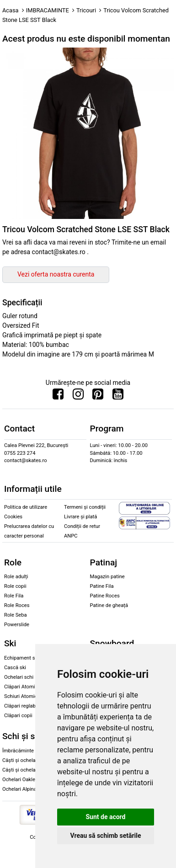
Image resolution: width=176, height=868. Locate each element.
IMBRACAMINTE (48, 10)
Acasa (11, 10)
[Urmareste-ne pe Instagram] (78, 396)
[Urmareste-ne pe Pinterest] (98, 396)
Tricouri (86, 10)
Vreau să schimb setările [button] (105, 836)
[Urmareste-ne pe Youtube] (118, 396)
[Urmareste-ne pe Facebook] (58, 396)
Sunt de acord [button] (105, 817)
